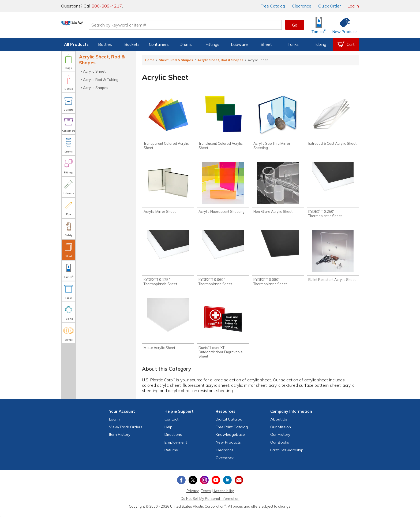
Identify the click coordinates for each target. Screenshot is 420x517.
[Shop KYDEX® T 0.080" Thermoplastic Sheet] (278, 261)
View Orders (126, 431)
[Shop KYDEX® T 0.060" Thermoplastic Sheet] (223, 261)
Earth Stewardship (287, 454)
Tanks (293, 44)
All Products (76, 44)
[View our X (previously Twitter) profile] (193, 484)
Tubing (320, 44)
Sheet (266, 44)
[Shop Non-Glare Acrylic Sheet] (278, 189)
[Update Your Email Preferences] (239, 484)
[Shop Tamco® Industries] (319, 25)
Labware (239, 44)
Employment (176, 447)
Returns (171, 454)
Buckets (132, 44)
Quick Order (329, 6)
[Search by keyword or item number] (206, 25)
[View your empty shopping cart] (346, 44)
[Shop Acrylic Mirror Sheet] (168, 189)
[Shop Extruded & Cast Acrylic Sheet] (333, 120)
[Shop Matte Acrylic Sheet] (168, 328)
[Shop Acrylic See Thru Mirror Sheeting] (278, 122)
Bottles (105, 44)
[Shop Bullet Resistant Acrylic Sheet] (333, 259)
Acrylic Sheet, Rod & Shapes (220, 60)
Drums (186, 44)
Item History (120, 439)
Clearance (302, 6)
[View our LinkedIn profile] (227, 484)
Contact (171, 423)
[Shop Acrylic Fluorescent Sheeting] (223, 189)
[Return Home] (93, 26)
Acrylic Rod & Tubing (101, 79)
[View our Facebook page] (181, 484)
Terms (206, 495)
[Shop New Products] (343, 25)
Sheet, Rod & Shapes (176, 60)
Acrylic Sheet (94, 71)
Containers (159, 44)
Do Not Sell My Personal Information (210, 503)
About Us (279, 423)
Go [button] (295, 25)
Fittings (212, 44)
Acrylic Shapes (96, 88)
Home (150, 60)
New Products (228, 447)
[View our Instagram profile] (204, 484)
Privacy (193, 495)
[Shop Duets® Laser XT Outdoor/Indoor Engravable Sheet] (223, 332)
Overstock (225, 462)
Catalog (273, 6)
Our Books (280, 447)
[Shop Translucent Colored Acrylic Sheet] (223, 122)
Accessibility (224, 495)
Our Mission (281, 431)
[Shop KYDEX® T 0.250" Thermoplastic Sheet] (333, 192)
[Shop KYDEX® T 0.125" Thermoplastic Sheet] (168, 261)
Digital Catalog (229, 423)
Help (168, 431)
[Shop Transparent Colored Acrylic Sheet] (168, 122)
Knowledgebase (230, 439)
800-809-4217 (107, 6)
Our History (280, 439)
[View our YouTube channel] (216, 484)
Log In (353, 6)
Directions (173, 439)
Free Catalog (232, 431)
